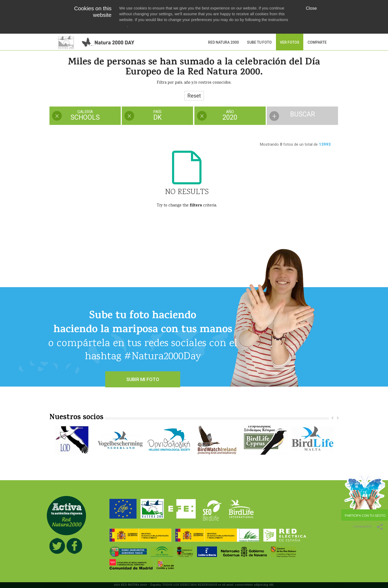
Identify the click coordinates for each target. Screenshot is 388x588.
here (123, 25)
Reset (194, 96)
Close (311, 8)
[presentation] (85, 116)
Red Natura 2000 (223, 42)
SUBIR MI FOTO (143, 379)
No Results (187, 192)
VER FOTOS (290, 42)
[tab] (85, 116)
